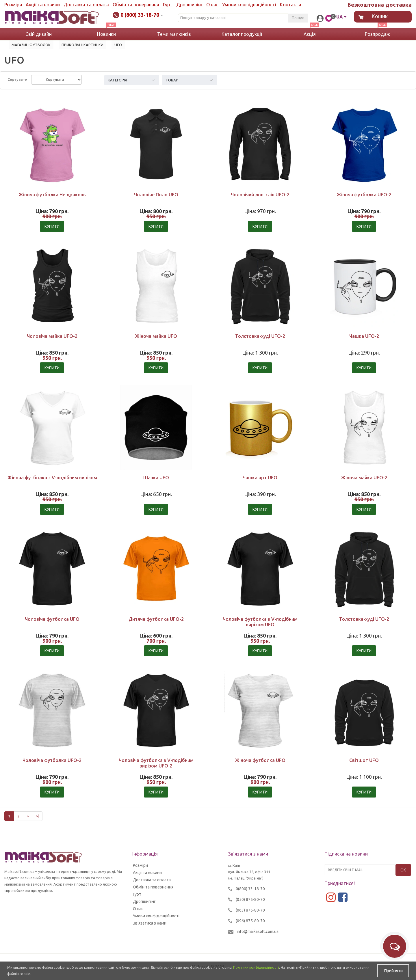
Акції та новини (43, 5)
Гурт (168, 5)
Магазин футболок (31, 45)
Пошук (298, 18)
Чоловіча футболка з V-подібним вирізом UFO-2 (156, 763)
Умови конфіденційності (249, 5)
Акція (310, 34)
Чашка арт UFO (260, 478)
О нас (212, 5)
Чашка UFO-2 (364, 336)
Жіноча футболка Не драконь (52, 195)
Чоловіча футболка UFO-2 (52, 760)
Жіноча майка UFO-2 (364, 478)
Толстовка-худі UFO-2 (260, 336)
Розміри (13, 5)
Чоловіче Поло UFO (156, 195)
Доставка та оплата (86, 5)
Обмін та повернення (136, 5)
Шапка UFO (156, 478)
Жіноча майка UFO (156, 336)
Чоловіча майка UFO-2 (52, 336)
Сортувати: (18, 80)
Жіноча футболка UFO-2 (364, 195)
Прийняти (393, 971)
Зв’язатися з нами (150, 923)
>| (37, 816)
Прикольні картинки (82, 45)
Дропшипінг (189, 5)
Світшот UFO (364, 760)
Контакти (290, 5)
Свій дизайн (39, 34)
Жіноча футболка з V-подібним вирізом (52, 478)
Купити (52, 226)
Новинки (106, 34)
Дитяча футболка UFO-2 (156, 619)
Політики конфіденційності (256, 967)
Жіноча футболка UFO (260, 760)
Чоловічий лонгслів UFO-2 (260, 195)
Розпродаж (377, 34)
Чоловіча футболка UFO (52, 619)
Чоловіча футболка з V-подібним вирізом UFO (260, 622)
